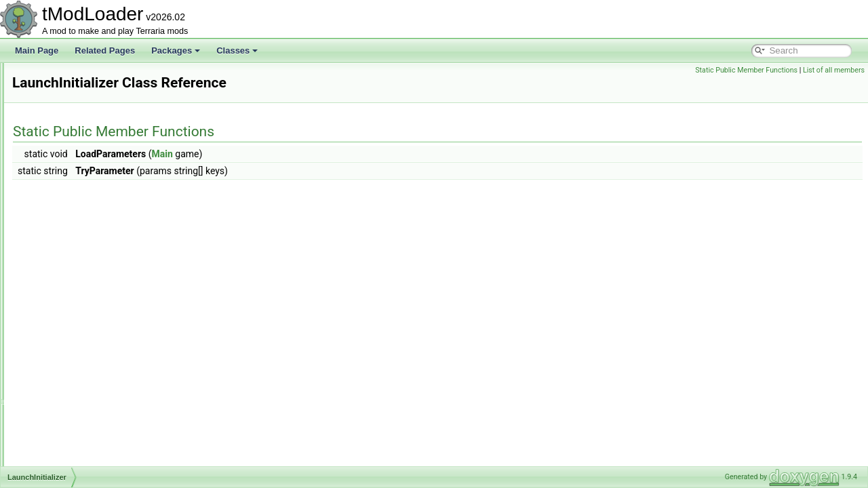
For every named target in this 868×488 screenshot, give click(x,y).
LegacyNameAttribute (84, 405)
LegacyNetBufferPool (83, 420)
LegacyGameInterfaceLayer (95, 346)
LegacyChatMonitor (80, 331)
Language (63, 197)
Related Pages (105, 50)
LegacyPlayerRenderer (86, 450)
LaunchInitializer (74, 271)
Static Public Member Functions (746, 70)
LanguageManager (79, 211)
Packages (176, 50)
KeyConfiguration (76, 92)
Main (332, 154)
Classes (237, 50)
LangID (58, 182)
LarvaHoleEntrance (80, 256)
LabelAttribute (70, 137)
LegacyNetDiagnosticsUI (89, 435)
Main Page (37, 50)
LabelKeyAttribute (77, 152)
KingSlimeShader (76, 107)
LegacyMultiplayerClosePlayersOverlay (116, 390)
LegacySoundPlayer (81, 465)
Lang (54, 167)
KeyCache (63, 77)
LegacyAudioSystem (82, 316)
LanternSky (65, 241)
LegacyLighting (72, 375)
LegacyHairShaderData (87, 361)
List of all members (834, 70)
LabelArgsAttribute (78, 122)
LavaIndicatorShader (82, 286)
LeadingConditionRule (85, 301)
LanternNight (68, 226)
